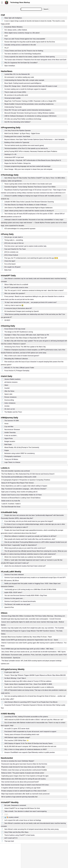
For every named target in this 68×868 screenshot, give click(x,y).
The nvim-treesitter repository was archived (16, 471)
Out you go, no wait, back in (14, 237)
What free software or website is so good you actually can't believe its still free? (30, 536)
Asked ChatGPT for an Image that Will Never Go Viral (22, 808)
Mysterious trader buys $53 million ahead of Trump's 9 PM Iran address (28, 681)
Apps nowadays (10, 66)
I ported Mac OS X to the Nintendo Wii (17, 74)
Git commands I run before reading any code (19, 77)
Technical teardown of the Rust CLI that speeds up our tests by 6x (26, 148)
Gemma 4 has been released (14, 575)
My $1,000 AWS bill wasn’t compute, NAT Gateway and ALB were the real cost (30, 746)
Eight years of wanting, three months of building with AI (19, 492)
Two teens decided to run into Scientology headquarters (23, 54)
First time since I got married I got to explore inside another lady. (26, 246)
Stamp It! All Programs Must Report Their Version (18, 483)
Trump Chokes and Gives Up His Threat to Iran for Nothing (24, 51)
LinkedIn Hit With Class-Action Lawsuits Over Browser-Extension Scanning (29, 202)
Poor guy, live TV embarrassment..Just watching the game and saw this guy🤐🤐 (31, 258)
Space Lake (8, 394)
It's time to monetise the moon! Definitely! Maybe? (18, 761)
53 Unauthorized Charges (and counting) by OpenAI (22, 311)
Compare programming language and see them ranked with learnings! (27, 166)
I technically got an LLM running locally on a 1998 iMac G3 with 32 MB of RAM (30, 589)
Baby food (8, 270)
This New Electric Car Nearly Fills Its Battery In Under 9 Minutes (26, 205)
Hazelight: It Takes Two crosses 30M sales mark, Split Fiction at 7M (27, 335)
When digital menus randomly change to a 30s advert (22, 33)
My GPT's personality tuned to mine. (16, 287)
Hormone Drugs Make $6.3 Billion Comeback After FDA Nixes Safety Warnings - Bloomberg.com (33, 616)
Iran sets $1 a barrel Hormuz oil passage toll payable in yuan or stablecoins (29, 687)
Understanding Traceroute (13, 107)
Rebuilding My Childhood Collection (16, 359)
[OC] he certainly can (11, 252)
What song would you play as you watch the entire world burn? (25, 548)
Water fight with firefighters (13, 18)
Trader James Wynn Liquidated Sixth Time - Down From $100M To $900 (28, 684)
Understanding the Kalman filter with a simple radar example (24, 80)
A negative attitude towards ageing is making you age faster (21, 788)
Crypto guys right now (12, 672)
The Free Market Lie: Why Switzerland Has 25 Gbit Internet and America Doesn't (28, 474)
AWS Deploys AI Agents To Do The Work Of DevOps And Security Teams (29, 743)
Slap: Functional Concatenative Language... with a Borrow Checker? (24, 489)
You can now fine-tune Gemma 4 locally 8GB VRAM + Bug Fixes (26, 595)
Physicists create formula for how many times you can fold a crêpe (23, 767)
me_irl (6, 48)
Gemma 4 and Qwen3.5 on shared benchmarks (20, 601)
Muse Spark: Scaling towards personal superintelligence (23, 83)
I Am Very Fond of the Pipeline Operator (18, 131)
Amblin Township (10, 433)
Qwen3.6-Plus (9, 607)
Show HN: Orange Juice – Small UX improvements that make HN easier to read (31, 86)
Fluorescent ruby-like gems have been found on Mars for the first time (24, 764)
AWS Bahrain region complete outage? (17, 737)
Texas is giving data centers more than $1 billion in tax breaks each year (28, 184)
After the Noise (9, 391)
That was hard (9, 841)
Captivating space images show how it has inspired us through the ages (25, 776)
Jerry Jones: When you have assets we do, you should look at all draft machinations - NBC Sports (33, 652)
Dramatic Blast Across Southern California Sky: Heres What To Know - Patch (27, 637)
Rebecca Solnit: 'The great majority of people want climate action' (23, 773)
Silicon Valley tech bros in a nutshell (16, 284)
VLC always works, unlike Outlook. (16, 30)
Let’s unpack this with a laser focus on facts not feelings (23, 820)
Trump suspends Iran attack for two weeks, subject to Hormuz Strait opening (30, 57)
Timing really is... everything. (14, 240)
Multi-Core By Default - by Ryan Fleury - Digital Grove (22, 134)
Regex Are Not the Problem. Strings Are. (18, 163)
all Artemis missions (11, 382)
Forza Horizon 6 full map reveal (15, 329)
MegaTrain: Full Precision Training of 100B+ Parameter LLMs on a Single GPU (30, 101)
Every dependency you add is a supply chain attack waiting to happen (24, 486)
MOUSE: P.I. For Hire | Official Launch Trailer (19, 368)
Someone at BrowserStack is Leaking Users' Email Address (21, 498)
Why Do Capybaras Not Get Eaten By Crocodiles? (21, 63)
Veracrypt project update (12, 98)
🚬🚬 (6, 814)
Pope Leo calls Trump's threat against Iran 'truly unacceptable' (25, 39)
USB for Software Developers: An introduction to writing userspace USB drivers (30, 116)
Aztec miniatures (10, 403)
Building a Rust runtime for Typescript (17, 142)
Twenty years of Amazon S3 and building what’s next (22, 734)
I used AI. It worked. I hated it (11, 504)
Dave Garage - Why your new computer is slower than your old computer (28, 169)
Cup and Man (9, 427)
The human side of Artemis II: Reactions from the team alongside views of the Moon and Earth (35, 60)
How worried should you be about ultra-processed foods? (20, 782)
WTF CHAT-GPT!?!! (11, 838)
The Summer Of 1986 (12, 421)
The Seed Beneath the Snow (11, 507)
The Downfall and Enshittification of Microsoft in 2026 (19, 477)
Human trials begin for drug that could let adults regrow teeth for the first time (30, 42)
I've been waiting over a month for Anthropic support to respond (25, 89)
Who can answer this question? (15, 293)
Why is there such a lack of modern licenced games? (22, 356)
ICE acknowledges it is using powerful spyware (20, 229)
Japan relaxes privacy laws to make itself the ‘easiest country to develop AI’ (29, 211)
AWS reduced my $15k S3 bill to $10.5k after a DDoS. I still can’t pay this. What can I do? (34, 720)
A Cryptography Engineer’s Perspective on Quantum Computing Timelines (26, 480)
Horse (6, 424)
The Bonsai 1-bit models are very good (17, 604)
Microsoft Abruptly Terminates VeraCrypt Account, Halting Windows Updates (29, 113)
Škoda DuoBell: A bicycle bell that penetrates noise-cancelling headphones (29, 104)
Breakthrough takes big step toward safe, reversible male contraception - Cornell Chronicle (31, 619)
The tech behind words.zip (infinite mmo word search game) (24, 145)
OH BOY (7, 320)
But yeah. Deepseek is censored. (15, 805)
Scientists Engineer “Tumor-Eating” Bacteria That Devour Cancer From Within (30, 187)
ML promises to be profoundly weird (16, 95)
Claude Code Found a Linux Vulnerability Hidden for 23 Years (22, 495)
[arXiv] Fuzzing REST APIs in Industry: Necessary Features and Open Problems (31, 151)
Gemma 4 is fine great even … (15, 598)
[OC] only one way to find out (14, 243)
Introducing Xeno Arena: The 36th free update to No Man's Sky (25, 347)
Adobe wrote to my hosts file (11, 501)
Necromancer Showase (12, 430)
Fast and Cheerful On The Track (15, 249)
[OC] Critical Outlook (11, 255)
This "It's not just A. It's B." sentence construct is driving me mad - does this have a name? (34, 290)
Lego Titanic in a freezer (12, 462)
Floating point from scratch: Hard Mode (17, 136)
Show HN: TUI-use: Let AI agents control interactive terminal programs (28, 110)
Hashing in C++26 (10, 154)
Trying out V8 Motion (11, 459)
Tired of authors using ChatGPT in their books (20, 835)
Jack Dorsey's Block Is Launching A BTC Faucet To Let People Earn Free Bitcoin (31, 702)
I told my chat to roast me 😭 (14, 305)
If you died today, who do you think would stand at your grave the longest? (29, 521)
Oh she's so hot (10, 409)
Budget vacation (10, 441)
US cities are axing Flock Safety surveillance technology (23, 119)
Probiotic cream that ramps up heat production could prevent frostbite (24, 770)
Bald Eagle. (8, 444)
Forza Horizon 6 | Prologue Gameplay (17, 371)
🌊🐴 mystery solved (11, 817)
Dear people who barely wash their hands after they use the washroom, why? (30, 539)
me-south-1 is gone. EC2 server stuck (17, 729)
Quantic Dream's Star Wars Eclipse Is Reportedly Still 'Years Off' (26, 338)
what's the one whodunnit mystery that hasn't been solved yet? (25, 566)
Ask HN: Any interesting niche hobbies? (17, 122)
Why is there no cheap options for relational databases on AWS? (26, 749)
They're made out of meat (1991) (15, 92)
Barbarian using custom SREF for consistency (20, 453)
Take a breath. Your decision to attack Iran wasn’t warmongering (26, 811)
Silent (6, 385)
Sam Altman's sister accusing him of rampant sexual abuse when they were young (31, 829)
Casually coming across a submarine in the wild (20, 45)
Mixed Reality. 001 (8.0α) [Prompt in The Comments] (22, 447)
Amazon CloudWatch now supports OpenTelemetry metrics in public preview (30, 752)
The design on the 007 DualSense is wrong (19, 332)
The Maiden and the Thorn (13, 412)
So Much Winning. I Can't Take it (15, 678)
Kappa (7, 450)
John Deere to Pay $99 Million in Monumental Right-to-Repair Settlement (28, 208)
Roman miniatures (10, 397)
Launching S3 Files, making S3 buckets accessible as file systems (26, 717)
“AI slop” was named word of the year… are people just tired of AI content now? (31, 302)
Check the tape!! (10, 261)
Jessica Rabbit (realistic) (12, 379)
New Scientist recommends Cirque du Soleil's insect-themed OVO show (25, 785)
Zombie (7, 406)
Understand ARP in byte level (14, 157)
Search (46, 9)
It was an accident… (11, 435)
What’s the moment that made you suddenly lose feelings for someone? (28, 557)
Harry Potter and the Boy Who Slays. (17, 832)
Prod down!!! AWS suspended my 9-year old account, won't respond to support (30, 732)
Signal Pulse (9, 438)
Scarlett (7, 388)
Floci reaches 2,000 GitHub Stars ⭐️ (17, 740)
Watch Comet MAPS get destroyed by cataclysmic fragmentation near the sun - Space (30, 640)
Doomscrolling (9, 400)
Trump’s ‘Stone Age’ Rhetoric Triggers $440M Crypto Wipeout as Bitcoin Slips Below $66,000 (35, 675)
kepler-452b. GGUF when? (13, 592)
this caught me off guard (12, 267)
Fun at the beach (10, 264)
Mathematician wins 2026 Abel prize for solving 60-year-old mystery (24, 779)
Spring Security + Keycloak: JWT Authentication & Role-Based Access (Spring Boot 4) (33, 160)
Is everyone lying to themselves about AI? (18, 308)
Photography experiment (13, 456)
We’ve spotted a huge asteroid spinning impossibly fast (19, 797)
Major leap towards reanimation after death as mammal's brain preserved (25, 794)
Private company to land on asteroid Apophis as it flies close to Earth (24, 791)
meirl (6, 36)
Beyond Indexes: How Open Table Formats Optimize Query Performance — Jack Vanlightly (34, 139)
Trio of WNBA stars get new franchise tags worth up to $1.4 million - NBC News (27, 649)
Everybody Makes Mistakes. (14, 27)
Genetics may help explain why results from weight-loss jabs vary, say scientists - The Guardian (33, 628)
